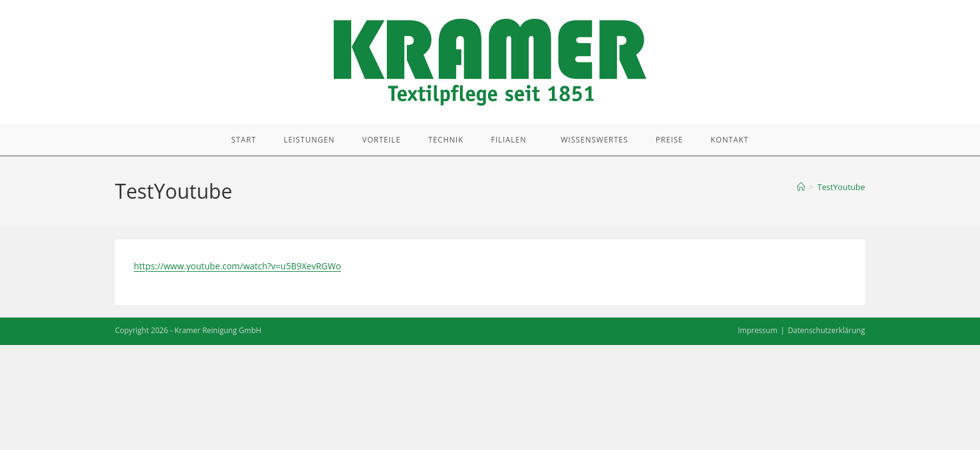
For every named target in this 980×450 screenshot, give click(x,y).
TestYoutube (841, 187)
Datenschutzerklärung (826, 330)
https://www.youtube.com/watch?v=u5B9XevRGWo (237, 266)
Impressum (757, 330)
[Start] (801, 187)
